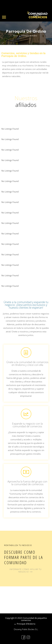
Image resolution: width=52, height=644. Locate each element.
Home (16, 36)
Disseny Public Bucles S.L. (26, 629)
